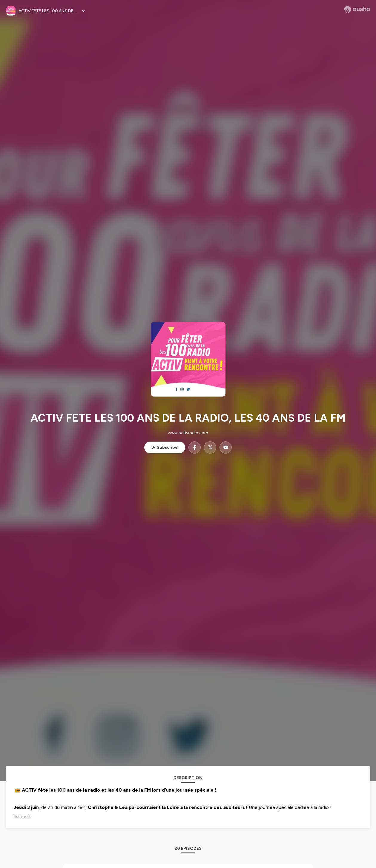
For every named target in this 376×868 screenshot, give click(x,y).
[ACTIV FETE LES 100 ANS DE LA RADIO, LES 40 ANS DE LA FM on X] (210, 447)
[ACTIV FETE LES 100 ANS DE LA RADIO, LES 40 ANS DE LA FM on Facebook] (195, 447)
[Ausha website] (357, 10)
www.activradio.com (188, 433)
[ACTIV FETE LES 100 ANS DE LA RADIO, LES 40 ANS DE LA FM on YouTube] (226, 447)
